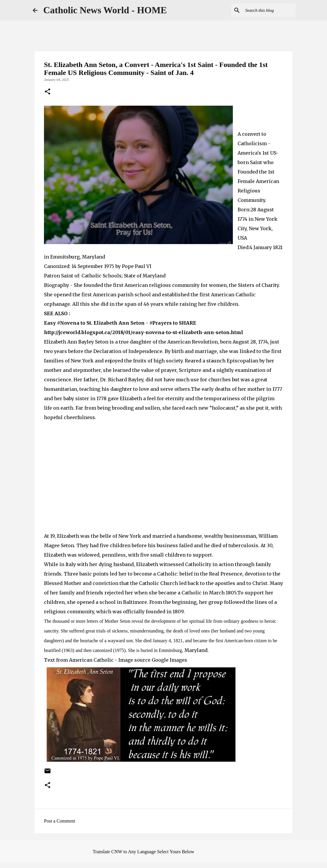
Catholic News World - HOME (105, 10)
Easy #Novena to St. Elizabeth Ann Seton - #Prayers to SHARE (120, 323)
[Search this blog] (265, 10)
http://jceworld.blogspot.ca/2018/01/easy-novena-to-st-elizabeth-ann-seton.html (144, 332)
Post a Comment (60, 821)
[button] (48, 92)
